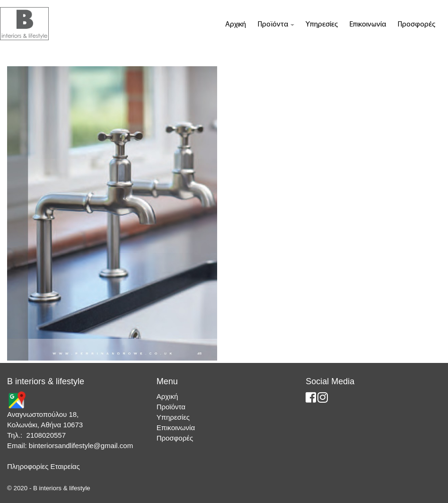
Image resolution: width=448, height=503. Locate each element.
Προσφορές (416, 25)
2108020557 (46, 435)
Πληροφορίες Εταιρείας (44, 466)
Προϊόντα (276, 25)
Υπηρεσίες (322, 25)
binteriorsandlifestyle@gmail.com (81, 446)
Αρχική (236, 25)
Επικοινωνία (368, 25)
